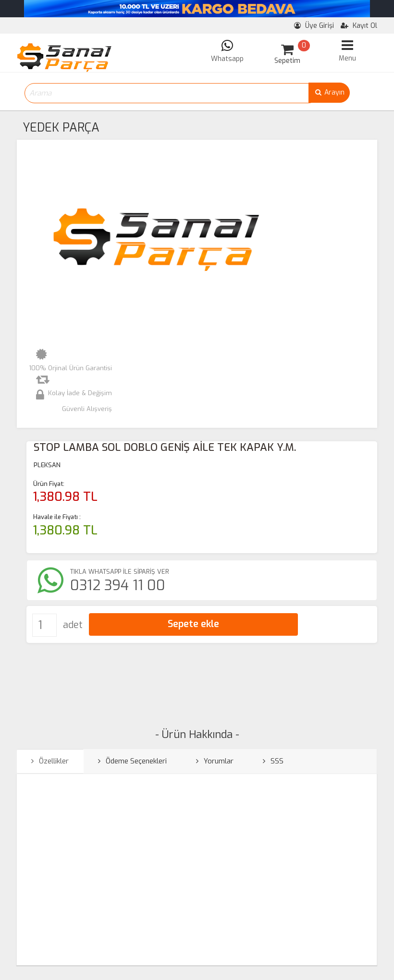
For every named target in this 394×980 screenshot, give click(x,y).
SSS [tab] (273, 761)
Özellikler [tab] (50, 761)
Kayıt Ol (359, 26)
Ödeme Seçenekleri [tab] (132, 761)
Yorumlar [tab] (215, 761)
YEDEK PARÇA (61, 127)
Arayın (329, 92)
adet (73, 625)
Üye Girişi (314, 26)
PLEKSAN (47, 465)
